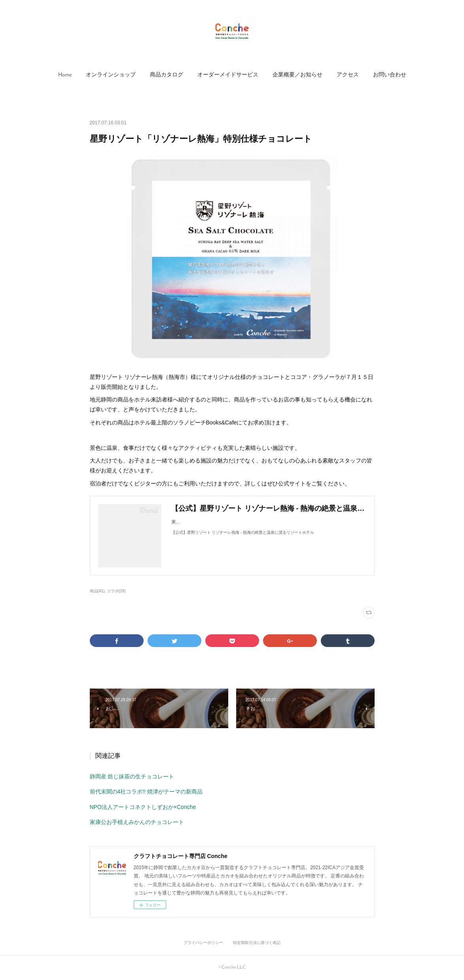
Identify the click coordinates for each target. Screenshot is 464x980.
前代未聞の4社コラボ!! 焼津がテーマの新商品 (146, 792)
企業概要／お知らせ (297, 75)
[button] (65, 75)
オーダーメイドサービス (228, 75)
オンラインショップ (111, 75)
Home (65, 75)
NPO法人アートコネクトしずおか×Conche (143, 807)
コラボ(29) (116, 591)
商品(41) (97, 591)
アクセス (348, 75)
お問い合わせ (390, 75)
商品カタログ (167, 75)
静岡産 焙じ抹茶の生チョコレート (132, 776)
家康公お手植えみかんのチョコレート (137, 822)
